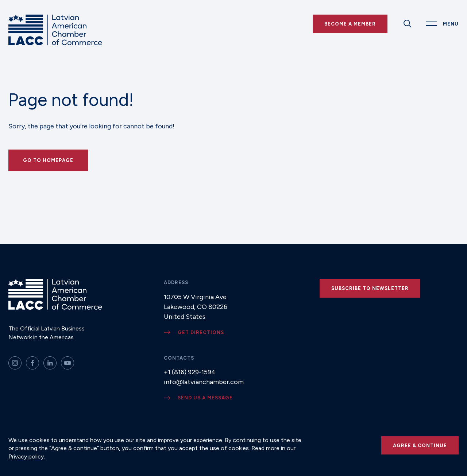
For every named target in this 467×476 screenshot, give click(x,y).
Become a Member (350, 24)
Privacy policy (26, 456)
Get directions (201, 332)
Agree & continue (420, 446)
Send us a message (205, 398)
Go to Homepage (48, 160)
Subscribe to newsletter (370, 288)
